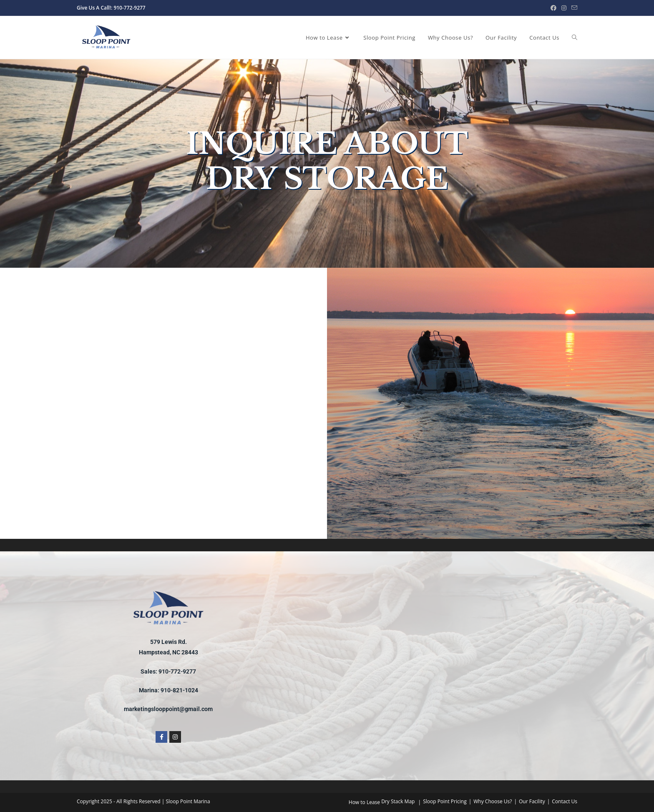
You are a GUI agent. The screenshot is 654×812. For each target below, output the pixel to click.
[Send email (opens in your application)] (573, 8)
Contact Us (565, 801)
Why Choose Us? (493, 801)
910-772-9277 (177, 671)
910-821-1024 (179, 690)
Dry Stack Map (398, 801)
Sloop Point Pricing (445, 801)
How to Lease (364, 802)
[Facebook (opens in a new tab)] (553, 8)
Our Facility (532, 801)
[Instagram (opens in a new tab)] (564, 8)
